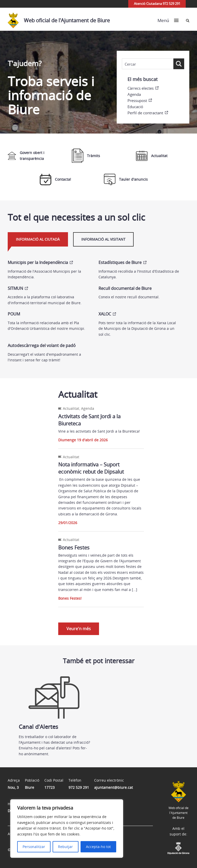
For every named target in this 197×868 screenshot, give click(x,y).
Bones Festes (74, 548)
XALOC (105, 314)
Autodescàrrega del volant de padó (42, 345)
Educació (135, 107)
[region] (67, 829)
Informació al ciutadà (38, 239)
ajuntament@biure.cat (114, 787)
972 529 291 (79, 787)
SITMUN (15, 288)
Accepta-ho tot (98, 847)
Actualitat (152, 156)
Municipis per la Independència (38, 262)
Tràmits (86, 156)
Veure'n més (79, 629)
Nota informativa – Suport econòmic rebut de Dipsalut (91, 468)
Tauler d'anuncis (126, 180)
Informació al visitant (103, 239)
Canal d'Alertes (55, 701)
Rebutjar (65, 847)
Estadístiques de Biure (120, 262)
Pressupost (137, 100)
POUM (14, 314)
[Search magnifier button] (179, 64)
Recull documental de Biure (125, 288)
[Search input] (148, 64)
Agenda (134, 94)
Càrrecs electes (141, 88)
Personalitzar (34, 847)
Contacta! (55, 180)
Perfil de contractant (145, 113)
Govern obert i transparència (26, 155)
